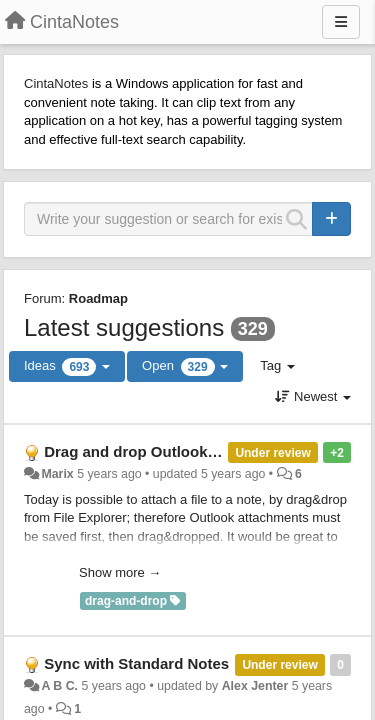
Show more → (120, 572)
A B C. (59, 686)
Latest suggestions (124, 327)
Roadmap (98, 298)
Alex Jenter (255, 686)
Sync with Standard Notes (136, 663)
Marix (57, 474)
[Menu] (341, 22)
